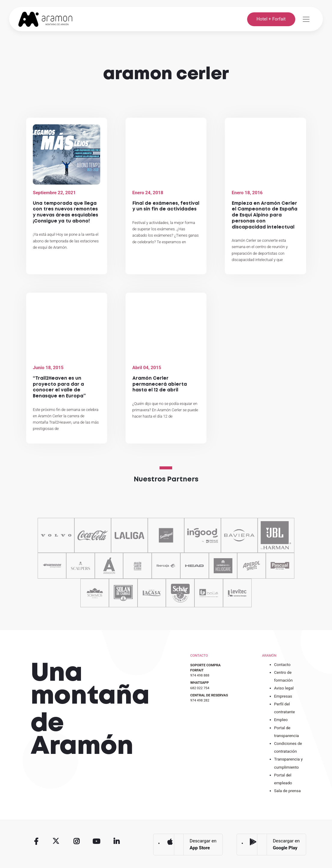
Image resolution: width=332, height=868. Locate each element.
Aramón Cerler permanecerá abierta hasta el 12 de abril (160, 384)
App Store (170, 842)
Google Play (253, 842)
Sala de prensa (288, 791)
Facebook (36, 842)
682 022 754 (200, 688)
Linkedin (117, 842)
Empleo (281, 720)
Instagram (76, 842)
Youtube (97, 842)
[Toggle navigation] (306, 19)
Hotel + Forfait (271, 19)
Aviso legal (284, 688)
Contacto (282, 664)
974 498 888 (200, 675)
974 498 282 (200, 700)
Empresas (283, 696)
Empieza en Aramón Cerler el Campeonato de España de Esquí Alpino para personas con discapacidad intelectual (265, 215)
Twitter (56, 842)
